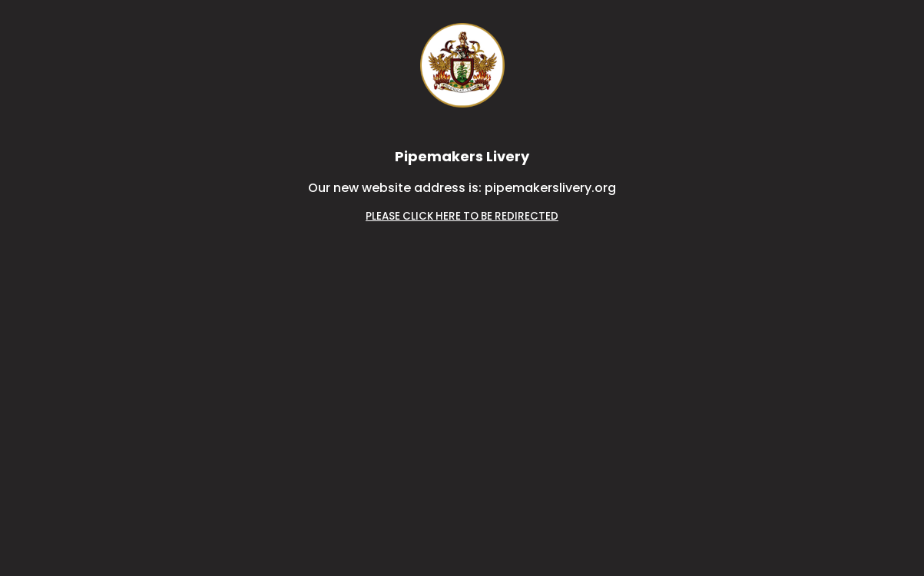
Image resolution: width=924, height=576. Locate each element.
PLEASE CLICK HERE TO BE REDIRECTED (462, 216)
